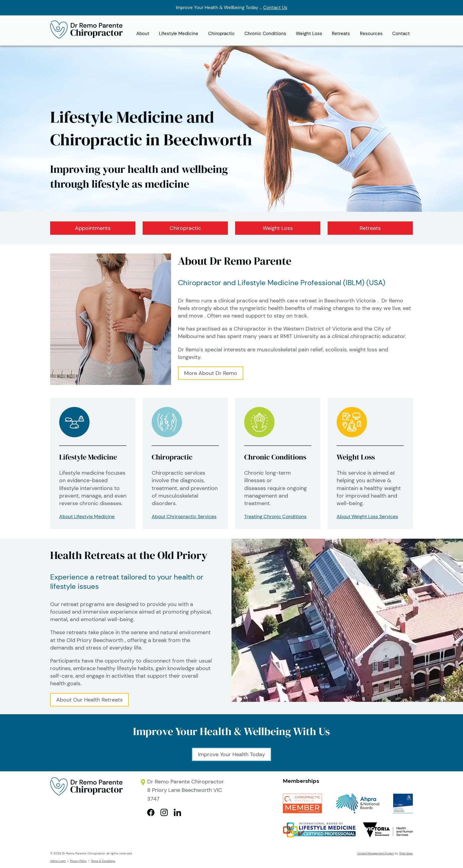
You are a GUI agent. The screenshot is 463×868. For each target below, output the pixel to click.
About (143, 34)
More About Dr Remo (211, 373)
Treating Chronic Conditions (275, 516)
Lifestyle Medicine (179, 34)
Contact (401, 34)
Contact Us (275, 8)
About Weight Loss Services (367, 516)
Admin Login (58, 861)
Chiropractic (222, 34)
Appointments (93, 228)
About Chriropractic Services (184, 516)
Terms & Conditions (103, 861)
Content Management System (376, 853)
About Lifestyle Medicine (87, 516)
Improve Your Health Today (231, 754)
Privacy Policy (78, 861)
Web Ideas (406, 853)
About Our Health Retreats (89, 700)
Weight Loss (309, 34)
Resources (371, 34)
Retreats (341, 34)
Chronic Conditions (265, 34)
